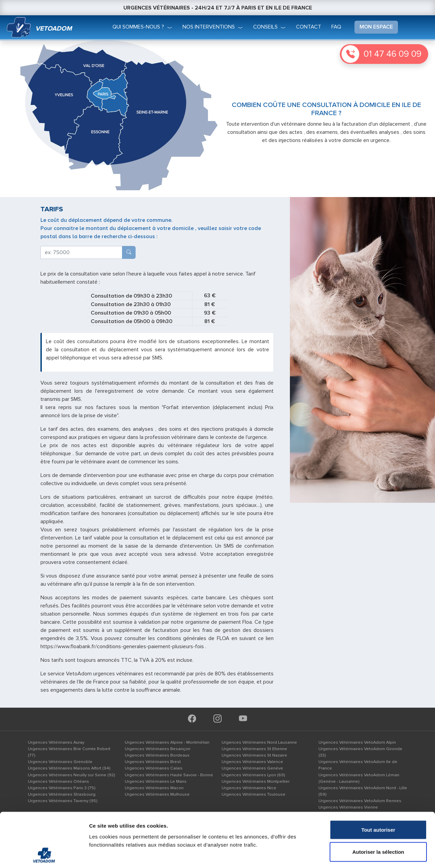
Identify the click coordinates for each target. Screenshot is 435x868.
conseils (265, 27)
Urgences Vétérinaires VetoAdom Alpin (357, 742)
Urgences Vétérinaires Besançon (158, 749)
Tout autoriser (378, 779)
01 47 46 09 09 (393, 54)
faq (336, 27)
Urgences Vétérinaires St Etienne (254, 749)
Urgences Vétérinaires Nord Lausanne (259, 742)
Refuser (378, 823)
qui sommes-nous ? (138, 27)
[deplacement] (81, 252)
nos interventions (209, 27)
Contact (309, 27)
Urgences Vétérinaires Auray (56, 742)
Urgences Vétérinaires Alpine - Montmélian (167, 742)
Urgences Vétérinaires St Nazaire (254, 755)
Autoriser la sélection (378, 801)
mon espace (376, 27)
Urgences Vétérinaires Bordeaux (157, 755)
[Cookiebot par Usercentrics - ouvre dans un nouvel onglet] (44, 855)
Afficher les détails (374, 855)
